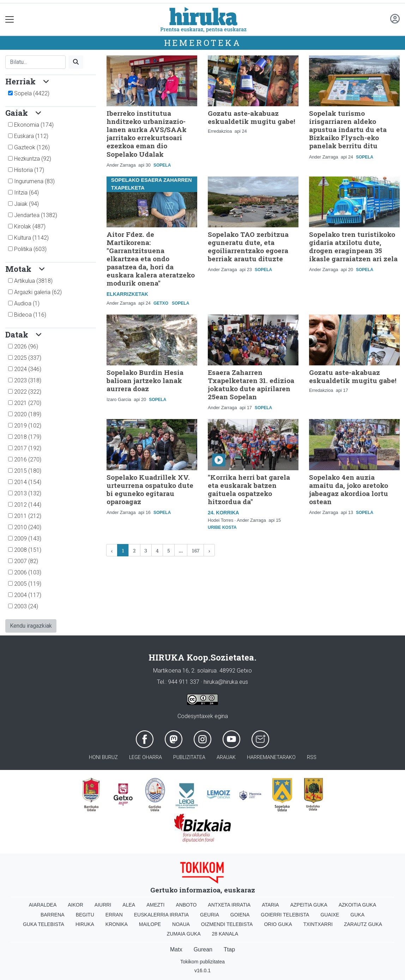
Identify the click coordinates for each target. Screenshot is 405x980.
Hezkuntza (33, 159)
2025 (28, 358)
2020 (28, 414)
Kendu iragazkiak (31, 626)
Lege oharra (146, 757)
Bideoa (30, 315)
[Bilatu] (35, 62)
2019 (28, 426)
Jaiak (26, 204)
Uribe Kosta (222, 527)
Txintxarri (318, 924)
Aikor (75, 905)
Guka (357, 915)
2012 (28, 505)
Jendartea (36, 215)
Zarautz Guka (363, 924)
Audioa (27, 303)
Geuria (210, 915)
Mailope (150, 924)
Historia (29, 170)
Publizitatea (189, 757)
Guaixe (330, 915)
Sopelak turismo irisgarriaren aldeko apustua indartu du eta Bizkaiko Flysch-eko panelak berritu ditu (348, 129)
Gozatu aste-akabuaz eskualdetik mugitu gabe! (252, 117)
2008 (28, 550)
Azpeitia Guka (309, 905)
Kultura (31, 238)
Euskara (31, 136)
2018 (28, 437)
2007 (26, 561)
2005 (28, 584)
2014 (28, 482)
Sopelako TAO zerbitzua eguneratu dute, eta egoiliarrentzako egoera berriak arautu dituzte (248, 246)
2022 (28, 392)
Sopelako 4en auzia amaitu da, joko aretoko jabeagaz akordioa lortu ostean (349, 489)
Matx (176, 949)
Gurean (203, 949)
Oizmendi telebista (227, 924)
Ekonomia (34, 125)
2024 (28, 369)
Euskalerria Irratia (161, 915)
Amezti (155, 905)
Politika (30, 249)
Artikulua (33, 281)
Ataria (270, 905)
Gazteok (32, 147)
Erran (114, 915)
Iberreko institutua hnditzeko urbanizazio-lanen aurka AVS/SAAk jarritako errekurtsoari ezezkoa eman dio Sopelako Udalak (147, 133)
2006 (28, 572)
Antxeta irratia (229, 905)
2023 (28, 380)
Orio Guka (278, 924)
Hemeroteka (203, 43)
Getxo (161, 303)
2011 (28, 516)
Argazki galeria (38, 292)
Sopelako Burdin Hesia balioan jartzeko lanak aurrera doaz (145, 380)
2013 (28, 493)
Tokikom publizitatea (202, 962)
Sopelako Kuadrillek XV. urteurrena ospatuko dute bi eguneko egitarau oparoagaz (150, 489)
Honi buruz (103, 757)
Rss (312, 757)
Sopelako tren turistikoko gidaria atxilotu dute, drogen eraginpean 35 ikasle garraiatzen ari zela (353, 246)
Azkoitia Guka (358, 905)
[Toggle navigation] (10, 20)
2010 (28, 527)
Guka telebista (44, 924)
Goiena (240, 915)
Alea (129, 905)
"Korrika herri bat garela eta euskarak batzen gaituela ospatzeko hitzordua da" (249, 489)
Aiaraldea (43, 905)
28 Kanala (225, 934)
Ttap (229, 949)
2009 (28, 539)
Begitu (85, 915)
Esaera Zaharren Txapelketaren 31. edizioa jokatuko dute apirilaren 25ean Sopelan (251, 384)
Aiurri (103, 905)
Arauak (226, 757)
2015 (28, 471)
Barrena (53, 915)
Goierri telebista (285, 915)
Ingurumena (34, 181)
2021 (28, 403)
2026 (26, 346)
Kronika (117, 924)
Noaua (181, 924)
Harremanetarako (271, 757)
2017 (28, 448)
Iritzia (26, 193)
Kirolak (30, 226)
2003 (26, 606)
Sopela (32, 93)
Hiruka (85, 924)
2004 (28, 595)
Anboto (186, 905)
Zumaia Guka (184, 934)
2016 (28, 459)
